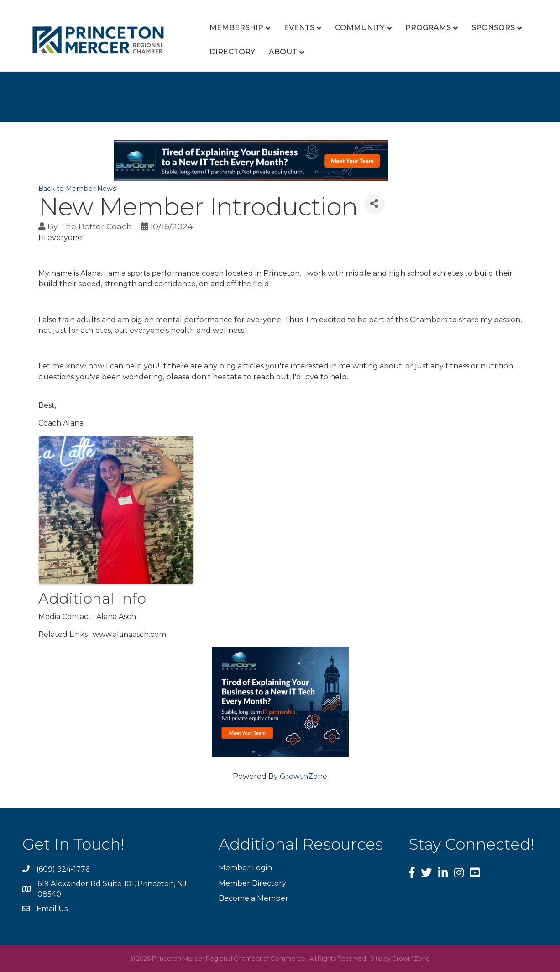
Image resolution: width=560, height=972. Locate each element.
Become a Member (254, 898)
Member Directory (252, 883)
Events (299, 28)
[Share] (374, 204)
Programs (428, 28)
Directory (232, 52)
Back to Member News (77, 189)
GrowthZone (304, 776)
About (283, 52)
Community (360, 28)
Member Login (245, 868)
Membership (236, 28)
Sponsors (493, 28)
